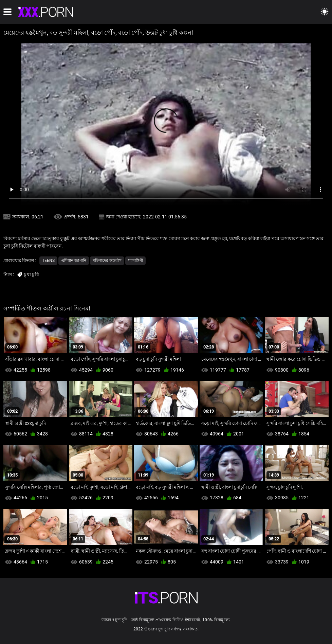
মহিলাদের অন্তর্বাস (107, 261)
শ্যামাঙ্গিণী (135, 261)
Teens (48, 261)
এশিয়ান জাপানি (74, 261)
